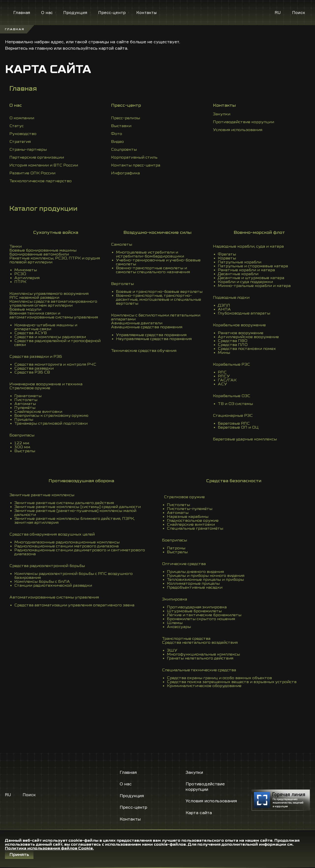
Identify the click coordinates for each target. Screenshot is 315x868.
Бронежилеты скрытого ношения (201, 619)
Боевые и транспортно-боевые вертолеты (159, 292)
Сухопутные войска (56, 232)
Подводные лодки (231, 298)
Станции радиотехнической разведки (53, 585)
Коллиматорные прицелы (193, 584)
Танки (16, 246)
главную (44, 48)
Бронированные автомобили (39, 254)
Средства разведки (34, 368)
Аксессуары (179, 627)
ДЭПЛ (224, 305)
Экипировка (174, 599)
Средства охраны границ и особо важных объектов (219, 678)
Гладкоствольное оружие (193, 521)
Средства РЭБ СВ (32, 372)
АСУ (222, 384)
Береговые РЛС (234, 423)
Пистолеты (26, 400)
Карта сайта (199, 812)
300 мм (22, 447)
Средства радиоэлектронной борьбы (47, 566)
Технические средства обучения (144, 351)
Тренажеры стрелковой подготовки (51, 423)
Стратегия (20, 142)
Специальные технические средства (199, 670)
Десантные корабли (238, 274)
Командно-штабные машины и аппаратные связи (46, 327)
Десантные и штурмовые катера (251, 278)
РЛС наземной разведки (34, 298)
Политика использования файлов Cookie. (49, 848)
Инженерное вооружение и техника (46, 384)
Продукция (75, 12)
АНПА (224, 309)
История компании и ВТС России (44, 165)
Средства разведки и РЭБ (36, 357)
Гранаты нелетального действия (200, 658)
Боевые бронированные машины (43, 250)
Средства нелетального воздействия (200, 643)
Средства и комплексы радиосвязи (50, 337)
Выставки (121, 126)
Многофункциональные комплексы (203, 654)
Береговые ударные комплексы (245, 439)
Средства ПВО (233, 341)
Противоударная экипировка (197, 607)
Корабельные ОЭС (232, 396)
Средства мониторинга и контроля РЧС (55, 364)
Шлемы (175, 623)
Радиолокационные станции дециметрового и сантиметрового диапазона (80, 552)
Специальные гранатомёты (195, 528)
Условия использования (238, 130)
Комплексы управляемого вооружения (49, 294)
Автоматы (25, 404)
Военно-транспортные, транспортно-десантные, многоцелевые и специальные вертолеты (158, 299)
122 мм (22, 443)
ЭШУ (172, 650)
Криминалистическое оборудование (204, 686)
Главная (22, 12)
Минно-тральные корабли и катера (254, 286)
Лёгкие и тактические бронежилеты (204, 615)
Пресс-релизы (126, 118)
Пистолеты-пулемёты (190, 509)
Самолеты (122, 244)
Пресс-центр (112, 12)
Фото (117, 134)
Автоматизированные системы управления (54, 597)
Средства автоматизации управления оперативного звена (74, 605)
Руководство (23, 134)
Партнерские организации (37, 157)
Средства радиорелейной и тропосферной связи (57, 343)
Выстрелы (25, 451)
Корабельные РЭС (231, 364)
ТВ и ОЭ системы (235, 404)
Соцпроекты (124, 150)
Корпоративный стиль (134, 157)
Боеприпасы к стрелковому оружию (51, 416)
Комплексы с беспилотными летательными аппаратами (156, 317)
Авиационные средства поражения (147, 327)
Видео (117, 142)
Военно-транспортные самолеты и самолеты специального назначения (153, 270)
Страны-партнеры (28, 150)
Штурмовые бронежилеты (194, 611)
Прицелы (24, 419)
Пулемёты (25, 408)
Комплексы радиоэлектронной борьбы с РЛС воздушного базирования (73, 576)
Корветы (227, 258)
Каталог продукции (43, 209)
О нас (47, 12)
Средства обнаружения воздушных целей (52, 534)
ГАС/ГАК (227, 380)
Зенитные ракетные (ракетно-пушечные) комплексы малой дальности (75, 513)
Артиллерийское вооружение (248, 337)
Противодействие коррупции (244, 122)
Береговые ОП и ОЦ (238, 427)
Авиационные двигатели (137, 323)
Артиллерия (27, 278)
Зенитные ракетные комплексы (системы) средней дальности (78, 507)
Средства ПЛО (233, 345)
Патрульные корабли (240, 262)
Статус (16, 126)
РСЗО (20, 274)
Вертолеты (122, 284)
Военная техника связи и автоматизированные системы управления (54, 315)
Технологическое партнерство (40, 181)
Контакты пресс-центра (136, 165)
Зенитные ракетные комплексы (42, 495)
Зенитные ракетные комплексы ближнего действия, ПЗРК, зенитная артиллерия (74, 521)
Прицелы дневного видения (195, 572)
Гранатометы (28, 396)
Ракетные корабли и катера (246, 270)
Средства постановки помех (247, 349)
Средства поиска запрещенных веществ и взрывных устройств (232, 682)
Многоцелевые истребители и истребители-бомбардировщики (150, 254)
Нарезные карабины (188, 517)
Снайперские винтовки (38, 412)
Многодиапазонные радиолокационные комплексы (67, 542)
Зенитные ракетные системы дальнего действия (64, 503)
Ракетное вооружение (241, 333)
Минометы (26, 270)
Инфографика (125, 173)
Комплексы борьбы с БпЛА (42, 582)
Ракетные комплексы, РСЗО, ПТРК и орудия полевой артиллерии (55, 260)
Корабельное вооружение (239, 325)
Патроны (176, 548)
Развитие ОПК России (32, 173)
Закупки (222, 114)
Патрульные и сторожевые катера (253, 266)
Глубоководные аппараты (244, 313)
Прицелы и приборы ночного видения (206, 576)
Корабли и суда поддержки (245, 282)
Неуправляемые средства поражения (154, 339)
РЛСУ (224, 376)
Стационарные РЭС (233, 416)
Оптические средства (184, 564)
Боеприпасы (22, 435)
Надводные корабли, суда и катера (248, 246)
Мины (224, 353)
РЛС (222, 372)
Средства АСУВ (31, 333)
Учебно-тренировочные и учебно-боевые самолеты (158, 262)
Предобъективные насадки (195, 587)
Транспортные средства (186, 639)
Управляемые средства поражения (151, 335)
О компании (22, 118)
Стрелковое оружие (30, 388)
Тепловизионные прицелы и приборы (205, 580)
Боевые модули (25, 309)
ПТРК (20, 282)
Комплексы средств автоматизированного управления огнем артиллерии (53, 303)
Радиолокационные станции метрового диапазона (66, 546)
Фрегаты (227, 254)
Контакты (147, 12)
